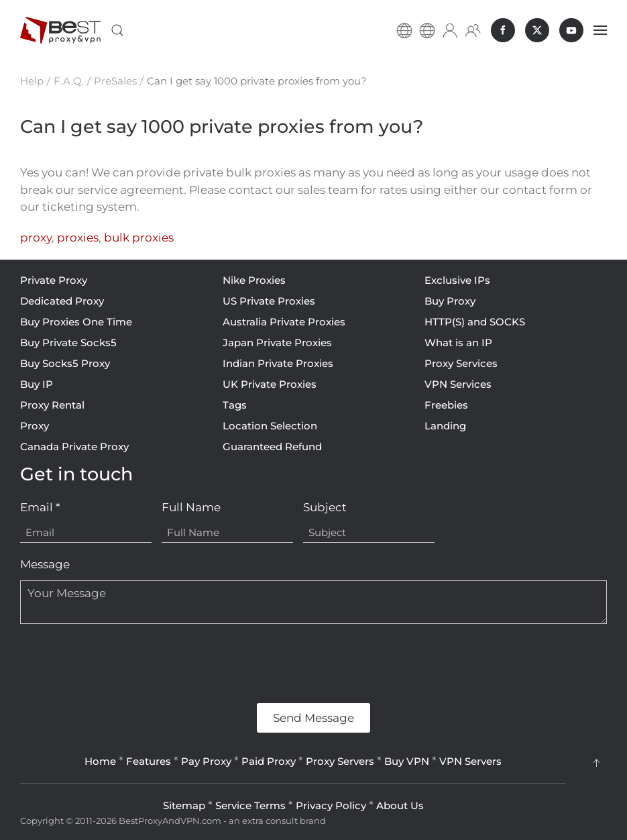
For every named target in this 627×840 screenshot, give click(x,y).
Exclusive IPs (457, 280)
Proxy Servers (340, 761)
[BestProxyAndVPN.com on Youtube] (571, 30)
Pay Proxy (206, 761)
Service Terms (250, 805)
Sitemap (184, 805)
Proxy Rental (52, 405)
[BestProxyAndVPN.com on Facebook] (503, 30)
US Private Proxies (269, 301)
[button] (117, 30)
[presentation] (122, 664)
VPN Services (458, 384)
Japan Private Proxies (277, 343)
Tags (235, 405)
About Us (400, 805)
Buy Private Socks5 (68, 343)
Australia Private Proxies (284, 322)
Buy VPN (407, 761)
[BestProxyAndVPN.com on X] (537, 30)
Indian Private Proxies (278, 363)
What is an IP (458, 343)
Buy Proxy (450, 301)
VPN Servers (470, 761)
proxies (78, 238)
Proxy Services (461, 363)
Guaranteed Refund (272, 447)
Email (40, 507)
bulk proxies (139, 238)
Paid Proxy (269, 761)
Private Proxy (54, 280)
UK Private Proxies (270, 384)
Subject (325, 507)
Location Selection (270, 426)
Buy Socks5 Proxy (65, 363)
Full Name (191, 507)
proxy (36, 238)
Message (45, 564)
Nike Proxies (254, 280)
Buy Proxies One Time (76, 322)
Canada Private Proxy (74, 447)
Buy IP (37, 384)
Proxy (35, 426)
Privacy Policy (331, 805)
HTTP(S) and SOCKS (475, 322)
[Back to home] (60, 30)
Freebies (446, 405)
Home (100, 761)
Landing (445, 426)
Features (149, 761)
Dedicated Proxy (62, 301)
